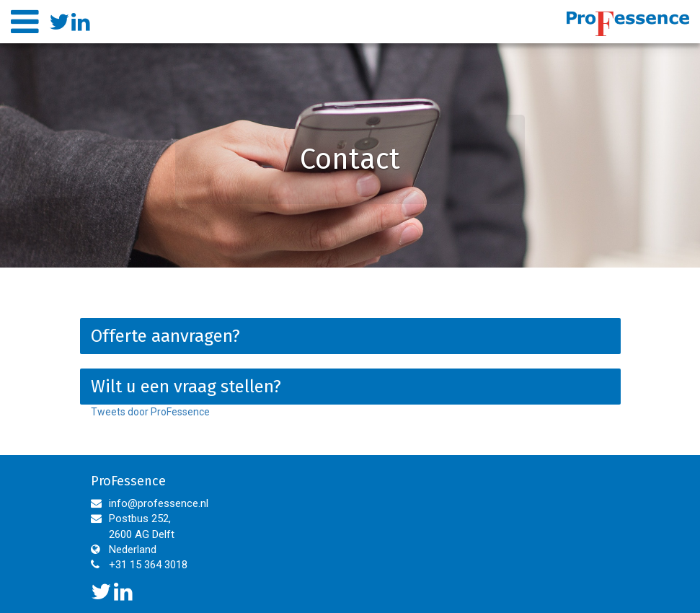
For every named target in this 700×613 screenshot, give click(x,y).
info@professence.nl (159, 503)
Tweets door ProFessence (150, 412)
